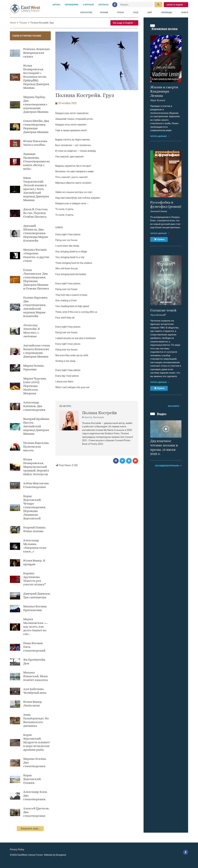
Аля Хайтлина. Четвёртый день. (35, 691)
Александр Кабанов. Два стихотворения (34, 406)
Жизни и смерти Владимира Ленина (164, 91)
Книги (185, 12)
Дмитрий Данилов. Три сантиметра (37, 595)
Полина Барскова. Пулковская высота (36, 447)
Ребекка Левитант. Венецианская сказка (37, 53)
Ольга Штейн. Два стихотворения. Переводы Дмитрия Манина (36, 126)
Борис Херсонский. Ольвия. (32, 779)
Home (13, 23)
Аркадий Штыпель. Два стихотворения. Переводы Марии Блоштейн (36, 233)
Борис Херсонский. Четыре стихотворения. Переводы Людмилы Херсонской (35, 507)
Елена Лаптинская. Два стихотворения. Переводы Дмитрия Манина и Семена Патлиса (36, 279)
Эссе (137, 13)
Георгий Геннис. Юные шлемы (35, 529)
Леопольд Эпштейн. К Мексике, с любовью (32, 331)
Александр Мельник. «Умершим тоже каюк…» (35, 546)
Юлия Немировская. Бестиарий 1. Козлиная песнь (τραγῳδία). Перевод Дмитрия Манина (36, 77)
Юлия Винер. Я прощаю (34, 562)
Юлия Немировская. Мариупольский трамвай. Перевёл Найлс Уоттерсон (36, 467)
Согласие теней (163, 310)
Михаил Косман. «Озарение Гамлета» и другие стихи (36, 255)
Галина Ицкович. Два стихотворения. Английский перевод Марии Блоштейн (36, 307)
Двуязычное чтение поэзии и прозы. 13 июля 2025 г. (164, 447)
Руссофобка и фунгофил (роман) (166, 204)
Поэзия (105, 13)
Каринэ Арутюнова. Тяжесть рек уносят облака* (35, 579)
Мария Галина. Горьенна (34, 367)
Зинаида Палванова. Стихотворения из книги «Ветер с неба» (36, 161)
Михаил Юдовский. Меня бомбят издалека (36, 676)
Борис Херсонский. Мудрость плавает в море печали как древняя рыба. (37, 742)
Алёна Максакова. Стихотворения (36, 485)
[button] (116, 461)
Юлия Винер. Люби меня (33, 704)
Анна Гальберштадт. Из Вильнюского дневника (36, 720)
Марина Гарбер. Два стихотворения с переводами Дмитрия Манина (36, 104)
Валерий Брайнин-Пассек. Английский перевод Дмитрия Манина (37, 426)
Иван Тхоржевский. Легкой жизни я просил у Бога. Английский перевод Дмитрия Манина (36, 189)
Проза (121, 13)
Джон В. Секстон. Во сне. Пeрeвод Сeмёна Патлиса (36, 213)
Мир (151, 13)
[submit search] (158, 5)
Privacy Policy (17, 849)
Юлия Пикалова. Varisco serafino (35, 143)
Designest (61, 855)
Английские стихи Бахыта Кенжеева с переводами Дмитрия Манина (37, 351)
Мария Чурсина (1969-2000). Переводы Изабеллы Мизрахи (35, 386)
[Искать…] (136, 5)
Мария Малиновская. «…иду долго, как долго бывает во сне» (35, 627)
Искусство (86, 12)
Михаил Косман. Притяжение (35, 608)
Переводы (168, 13)
